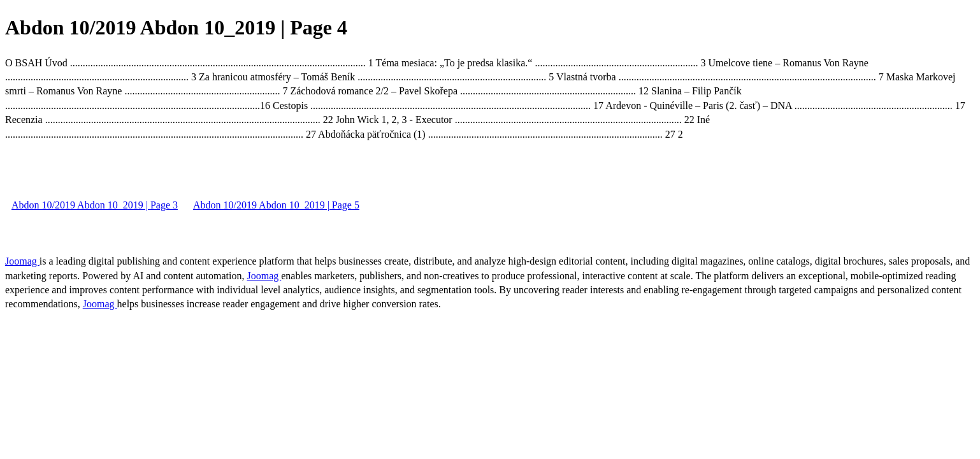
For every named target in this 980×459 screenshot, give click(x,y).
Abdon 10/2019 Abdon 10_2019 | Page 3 (95, 205)
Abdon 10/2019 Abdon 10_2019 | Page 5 (276, 205)
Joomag (22, 261)
